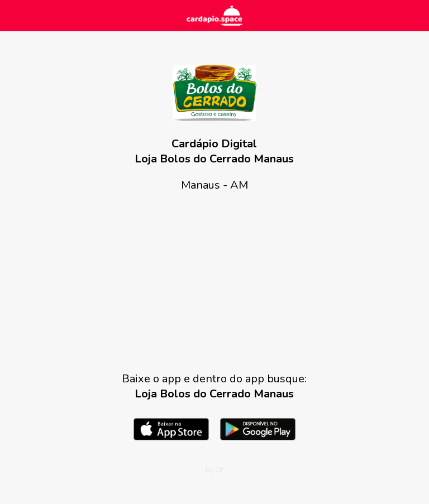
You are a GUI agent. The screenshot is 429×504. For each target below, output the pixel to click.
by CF (214, 470)
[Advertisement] (214, 282)
